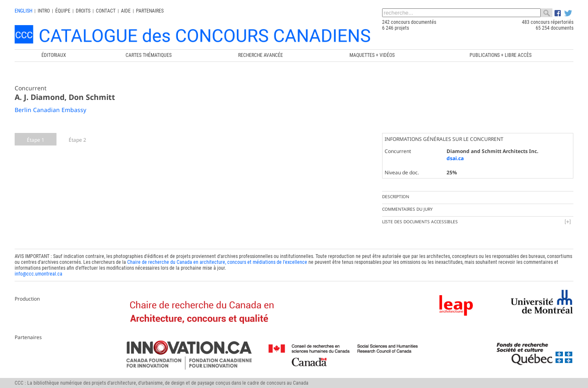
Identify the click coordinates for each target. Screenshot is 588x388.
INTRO (44, 11)
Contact (106, 11)
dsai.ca (455, 158)
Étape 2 (77, 140)
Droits (83, 11)
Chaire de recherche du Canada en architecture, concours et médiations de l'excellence (217, 262)
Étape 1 (36, 140)
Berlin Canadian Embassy (50, 110)
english (23, 11)
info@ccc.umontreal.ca (39, 274)
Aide (126, 11)
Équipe (63, 11)
